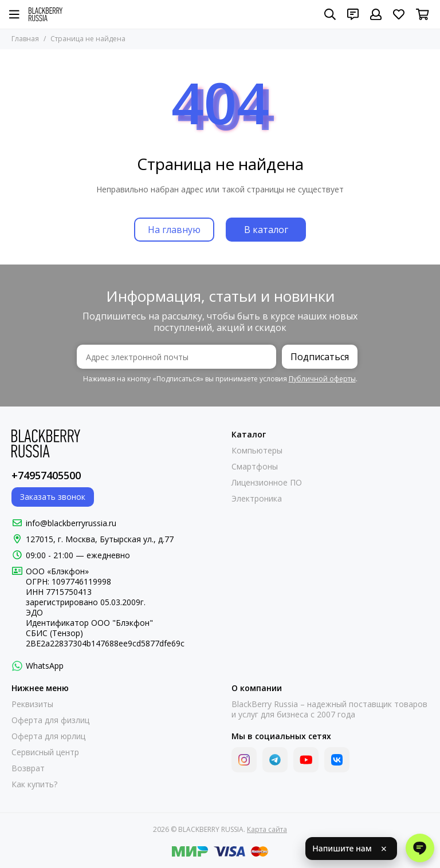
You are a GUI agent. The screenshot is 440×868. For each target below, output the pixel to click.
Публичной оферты (322, 379)
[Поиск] (330, 14)
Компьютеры (257, 451)
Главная (25, 39)
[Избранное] (399, 14)
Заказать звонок (53, 497)
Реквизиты (32, 704)
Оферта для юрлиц (48, 736)
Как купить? (34, 784)
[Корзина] (423, 14)
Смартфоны (255, 467)
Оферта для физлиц (50, 720)
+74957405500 (46, 475)
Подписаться (320, 357)
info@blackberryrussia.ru (71, 523)
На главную (174, 230)
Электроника (257, 499)
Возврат (28, 768)
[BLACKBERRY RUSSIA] (46, 14)
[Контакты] (353, 14)
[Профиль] (376, 14)
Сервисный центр (45, 752)
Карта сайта (267, 829)
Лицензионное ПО (267, 483)
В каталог (266, 230)
